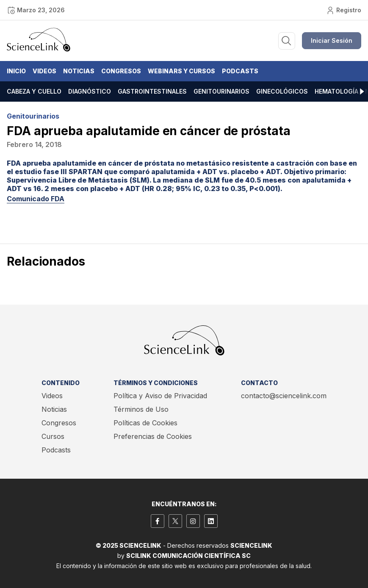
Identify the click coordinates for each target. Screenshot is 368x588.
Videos (44, 71)
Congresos (121, 71)
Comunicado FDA (36, 199)
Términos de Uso (141, 409)
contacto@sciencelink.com (284, 396)
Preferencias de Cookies (153, 436)
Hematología (336, 91)
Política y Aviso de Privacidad (160, 396)
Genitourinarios (221, 91)
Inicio (16, 71)
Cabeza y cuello (34, 91)
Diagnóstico (90, 91)
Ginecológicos (282, 91)
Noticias (79, 71)
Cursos (53, 436)
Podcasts (240, 71)
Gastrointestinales (152, 91)
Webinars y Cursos (181, 71)
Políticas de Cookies (145, 423)
